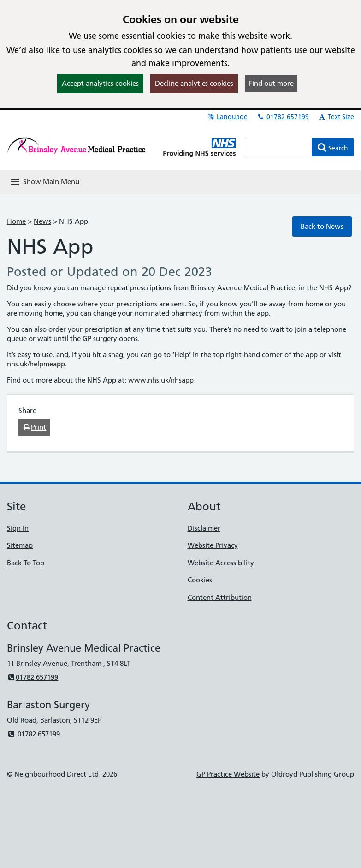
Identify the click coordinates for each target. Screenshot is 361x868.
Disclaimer (204, 528)
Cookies (200, 580)
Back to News (322, 226)
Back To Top (26, 563)
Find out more (271, 83)
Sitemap (20, 545)
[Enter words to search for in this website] (279, 147)
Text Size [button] (336, 117)
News (42, 221)
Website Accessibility (221, 563)
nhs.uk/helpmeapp (36, 364)
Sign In (18, 528)
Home (16, 221)
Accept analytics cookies (100, 83)
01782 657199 (283, 117)
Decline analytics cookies (194, 83)
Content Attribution (220, 597)
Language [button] (227, 117)
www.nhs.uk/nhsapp (161, 380)
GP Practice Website (228, 774)
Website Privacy (213, 545)
